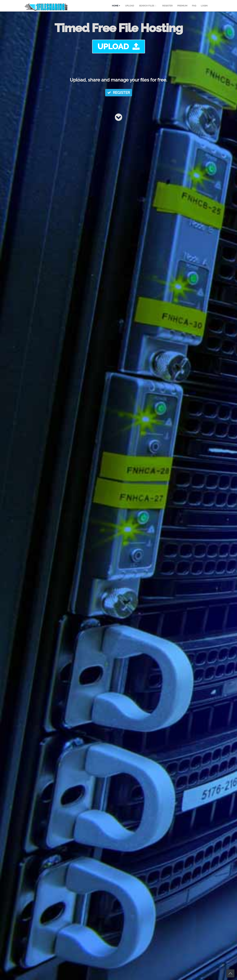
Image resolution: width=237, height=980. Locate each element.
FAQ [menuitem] (194, 6)
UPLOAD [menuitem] (130, 6)
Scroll (230, 973)
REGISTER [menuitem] (167, 6)
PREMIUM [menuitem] (182, 6)
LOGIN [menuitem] (204, 6)
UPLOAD (119, 47)
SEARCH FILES (148, 6)
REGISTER (119, 93)
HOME (116, 6)
